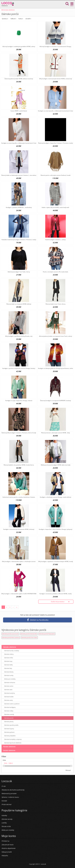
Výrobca (5, 19)
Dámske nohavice (10, 682)
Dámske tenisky (7, 819)
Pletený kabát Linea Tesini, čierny (55, 304)
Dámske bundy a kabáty (12, 651)
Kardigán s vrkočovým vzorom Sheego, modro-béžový (55, 497)
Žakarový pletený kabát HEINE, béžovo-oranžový (19, 79)
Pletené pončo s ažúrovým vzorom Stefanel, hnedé (56, 175)
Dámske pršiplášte (10, 736)
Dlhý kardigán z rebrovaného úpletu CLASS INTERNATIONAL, (19, 594)
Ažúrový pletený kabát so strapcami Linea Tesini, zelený (56, 336)
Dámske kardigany (10, 707)
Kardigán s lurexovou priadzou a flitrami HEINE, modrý (56, 594)
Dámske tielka (9, 665)
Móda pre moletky (10, 679)
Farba (21, 19)
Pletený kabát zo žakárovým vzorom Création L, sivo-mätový (19, 175)
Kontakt (4, 801)
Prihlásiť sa (5, 841)
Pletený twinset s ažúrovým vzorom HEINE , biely (56, 433)
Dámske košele (9, 697)
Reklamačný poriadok (9, 793)
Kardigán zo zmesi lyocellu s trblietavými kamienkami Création (56, 111)
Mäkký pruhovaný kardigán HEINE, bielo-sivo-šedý (56, 465)
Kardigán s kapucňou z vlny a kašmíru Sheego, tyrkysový (56, 529)
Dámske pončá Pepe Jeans (47, 634)
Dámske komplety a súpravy (13, 739)
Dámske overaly (9, 714)
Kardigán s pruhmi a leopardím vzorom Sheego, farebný (19, 368)
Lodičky (4, 823)
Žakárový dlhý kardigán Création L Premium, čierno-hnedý (19, 433)
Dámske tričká (9, 658)
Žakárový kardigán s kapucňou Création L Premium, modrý (55, 143)
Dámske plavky (9, 722)
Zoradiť (28, 19)
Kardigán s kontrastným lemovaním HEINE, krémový (19, 529)
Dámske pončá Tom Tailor (29, 637)
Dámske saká (8, 690)
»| (17, 607)
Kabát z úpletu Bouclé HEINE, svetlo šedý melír (55, 207)
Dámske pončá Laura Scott (10, 634)
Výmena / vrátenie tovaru (10, 797)
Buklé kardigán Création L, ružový (55, 240)
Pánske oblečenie (9, 747)
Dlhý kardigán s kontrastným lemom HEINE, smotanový (56, 79)
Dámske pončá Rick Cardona (11, 637)
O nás (4, 786)
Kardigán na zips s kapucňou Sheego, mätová (19, 401)
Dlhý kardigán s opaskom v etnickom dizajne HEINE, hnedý (56, 561)
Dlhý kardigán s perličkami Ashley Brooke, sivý (19, 336)
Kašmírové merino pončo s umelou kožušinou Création (19, 497)
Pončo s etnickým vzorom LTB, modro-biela (55, 272)
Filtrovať (68, 770)
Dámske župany (9, 729)
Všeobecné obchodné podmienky (13, 790)
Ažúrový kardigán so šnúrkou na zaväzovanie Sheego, (55, 47)
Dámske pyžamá (9, 732)
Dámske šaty (8, 668)
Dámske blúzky (9, 672)
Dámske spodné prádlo (11, 725)
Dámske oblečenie (8, 10)
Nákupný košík (7, 852)
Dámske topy (8, 661)
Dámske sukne (9, 686)
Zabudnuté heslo (7, 845)
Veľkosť (13, 19)
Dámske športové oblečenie (13, 743)
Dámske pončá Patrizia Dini (29, 634)
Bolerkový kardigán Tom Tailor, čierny (19, 272)
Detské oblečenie (9, 750)
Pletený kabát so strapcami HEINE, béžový (19, 304)
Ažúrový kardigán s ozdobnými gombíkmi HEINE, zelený (19, 47)
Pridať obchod (6, 804)
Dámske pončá (9, 718)
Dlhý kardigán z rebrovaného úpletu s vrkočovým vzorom (19, 561)
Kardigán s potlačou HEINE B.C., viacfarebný (19, 207)
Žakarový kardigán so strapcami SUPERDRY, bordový (55, 401)
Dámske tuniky (9, 675)
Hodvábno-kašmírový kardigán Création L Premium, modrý (19, 240)
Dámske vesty (9, 700)
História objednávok (8, 848)
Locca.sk (43, 864)
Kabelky (4, 815)
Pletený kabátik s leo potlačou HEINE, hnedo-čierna (19, 465)
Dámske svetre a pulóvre (12, 704)
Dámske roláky (9, 711)
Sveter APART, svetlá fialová (19, 111)
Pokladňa (5, 856)
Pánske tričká (6, 826)
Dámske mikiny (9, 654)
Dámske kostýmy (10, 693)
